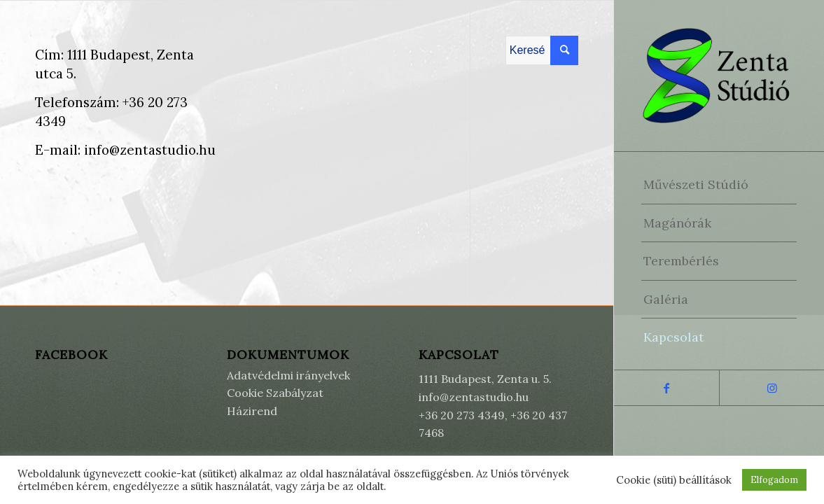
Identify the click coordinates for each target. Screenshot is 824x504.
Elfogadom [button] (774, 480)
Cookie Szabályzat (275, 393)
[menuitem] (719, 185)
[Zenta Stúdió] (719, 76)
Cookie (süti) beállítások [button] (674, 480)
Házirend (252, 411)
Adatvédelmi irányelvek (288, 375)
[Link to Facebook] (666, 388)
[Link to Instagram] (771, 388)
